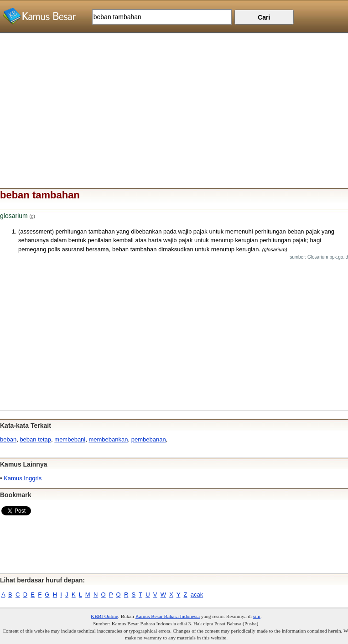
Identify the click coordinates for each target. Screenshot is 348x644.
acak (197, 595)
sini (257, 616)
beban (8, 439)
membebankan (108, 439)
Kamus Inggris (23, 478)
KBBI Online (104, 616)
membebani (70, 439)
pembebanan (149, 439)
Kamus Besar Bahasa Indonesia (168, 616)
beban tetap (35, 439)
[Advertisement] (174, 97)
